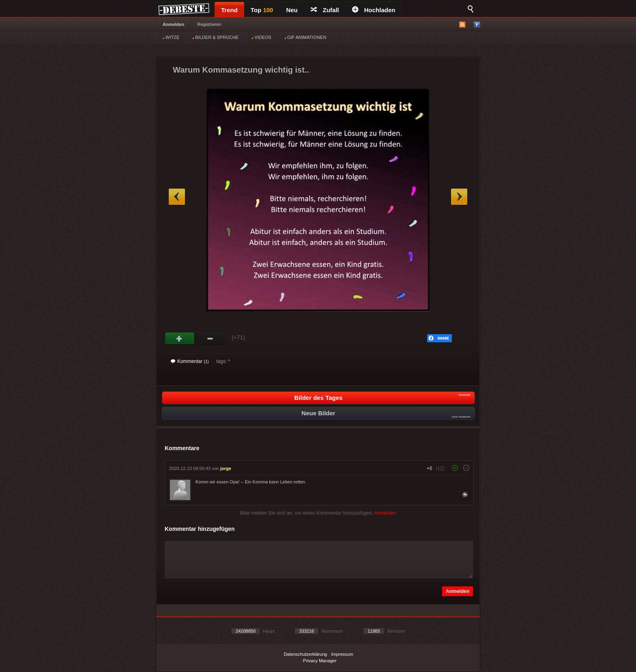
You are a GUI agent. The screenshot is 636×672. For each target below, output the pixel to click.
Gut (180, 339)
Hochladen (374, 10)
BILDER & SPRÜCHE (215, 37)
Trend (229, 10)
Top (262, 10)
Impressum (342, 654)
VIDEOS (261, 37)
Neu (292, 10)
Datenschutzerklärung (305, 654)
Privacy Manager (320, 661)
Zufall (325, 10)
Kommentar (190, 361)
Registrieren (209, 24)
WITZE (171, 37)
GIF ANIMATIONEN (305, 37)
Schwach (210, 339)
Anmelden (173, 24)
